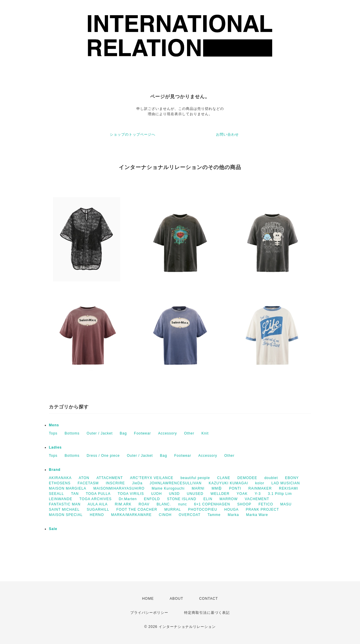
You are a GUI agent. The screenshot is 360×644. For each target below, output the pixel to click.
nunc (183, 504)
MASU (286, 504)
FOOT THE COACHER (137, 510)
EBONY (292, 478)
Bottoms (72, 433)
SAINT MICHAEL (64, 510)
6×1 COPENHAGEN (212, 504)
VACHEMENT (257, 499)
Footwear (143, 433)
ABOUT (176, 599)
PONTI (235, 488)
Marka (233, 515)
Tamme (214, 515)
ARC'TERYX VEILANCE (152, 478)
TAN (75, 494)
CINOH (165, 515)
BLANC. (164, 504)
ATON (84, 478)
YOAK (242, 494)
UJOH (156, 494)
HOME (148, 599)
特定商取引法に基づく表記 (207, 613)
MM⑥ (217, 488)
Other (189, 433)
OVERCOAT (190, 515)
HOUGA (231, 510)
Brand (55, 470)
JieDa (137, 483)
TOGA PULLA (98, 494)
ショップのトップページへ (133, 134)
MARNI (198, 488)
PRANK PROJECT (263, 510)
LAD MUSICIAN (286, 483)
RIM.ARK (123, 504)
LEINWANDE (61, 499)
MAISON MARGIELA (68, 488)
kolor (260, 483)
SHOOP (244, 504)
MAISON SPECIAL (66, 515)
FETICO (266, 504)
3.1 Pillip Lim (280, 494)
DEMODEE (247, 478)
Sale (53, 529)
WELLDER (220, 494)
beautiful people (195, 478)
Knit (205, 433)
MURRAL (173, 510)
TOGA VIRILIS (131, 494)
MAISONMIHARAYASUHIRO (119, 488)
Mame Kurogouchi (168, 488)
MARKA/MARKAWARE (131, 515)
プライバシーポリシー (149, 613)
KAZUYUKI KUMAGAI (228, 483)
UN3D (174, 494)
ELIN (208, 499)
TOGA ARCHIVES (95, 499)
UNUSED (195, 494)
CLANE (224, 478)
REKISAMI (288, 488)
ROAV (144, 504)
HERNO (97, 515)
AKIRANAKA (60, 478)
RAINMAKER (260, 488)
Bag (123, 433)
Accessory (167, 433)
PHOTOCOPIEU (202, 510)
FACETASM (88, 483)
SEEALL (56, 494)
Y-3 (258, 494)
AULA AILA (97, 504)
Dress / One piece (103, 456)
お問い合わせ (227, 134)
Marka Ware (257, 515)
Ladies (55, 447)
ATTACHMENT (110, 478)
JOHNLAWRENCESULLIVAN (175, 483)
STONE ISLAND (182, 499)
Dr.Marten (128, 499)
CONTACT (208, 599)
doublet (271, 478)
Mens (54, 425)
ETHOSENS (60, 483)
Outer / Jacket (100, 433)
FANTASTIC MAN (65, 504)
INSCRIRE (115, 483)
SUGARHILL (98, 510)
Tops (53, 433)
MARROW (229, 499)
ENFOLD (152, 499)
